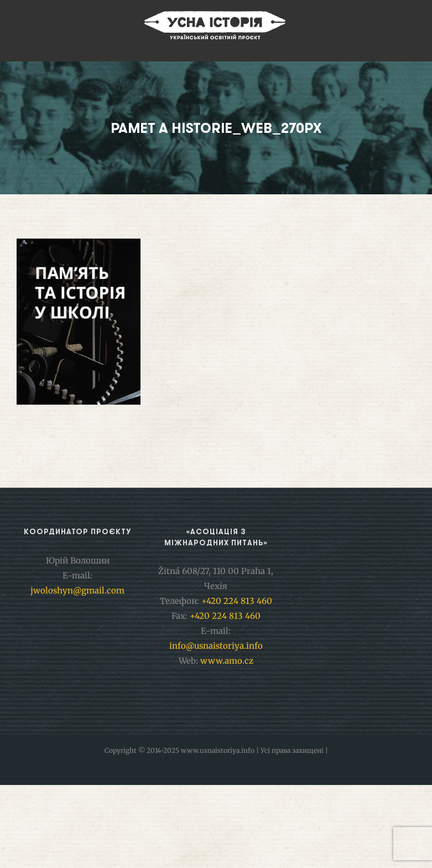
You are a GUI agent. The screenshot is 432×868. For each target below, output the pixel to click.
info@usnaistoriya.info (216, 646)
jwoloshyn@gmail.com (77, 590)
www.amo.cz (227, 661)
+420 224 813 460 (237, 601)
